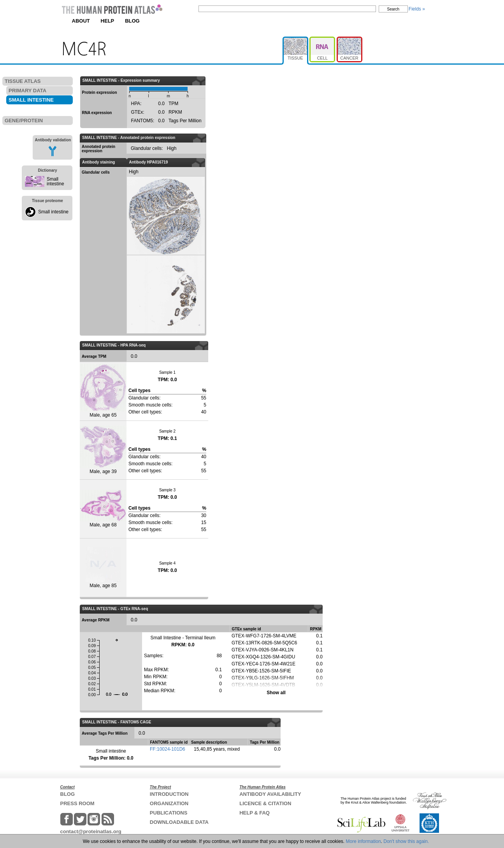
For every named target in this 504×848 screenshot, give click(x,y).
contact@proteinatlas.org (91, 831)
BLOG (132, 21)
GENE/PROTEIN (24, 121)
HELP (108, 21)
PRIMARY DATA (27, 91)
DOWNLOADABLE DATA (179, 822)
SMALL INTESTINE (31, 100)
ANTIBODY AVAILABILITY (270, 794)
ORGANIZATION (169, 803)
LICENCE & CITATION (265, 803)
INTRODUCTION (169, 794)
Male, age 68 (103, 509)
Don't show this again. (406, 841)
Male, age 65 (103, 391)
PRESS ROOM (77, 803)
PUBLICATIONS (169, 813)
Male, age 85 (103, 567)
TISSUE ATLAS (23, 81)
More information (364, 841)
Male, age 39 (103, 450)
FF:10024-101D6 (168, 749)
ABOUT (81, 21)
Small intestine (55, 181)
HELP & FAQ (255, 813)
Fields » (417, 9)
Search (393, 9)
